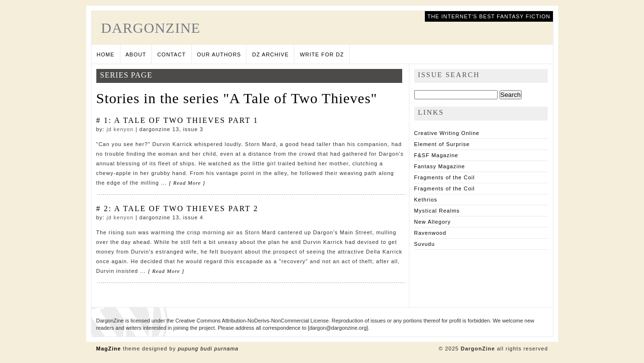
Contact (171, 54)
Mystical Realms (437, 211)
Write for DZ (322, 54)
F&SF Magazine (436, 155)
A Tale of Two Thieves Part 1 (186, 120)
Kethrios (426, 200)
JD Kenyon (120, 129)
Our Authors (219, 54)
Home (106, 54)
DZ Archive (270, 54)
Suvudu (425, 244)
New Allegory (433, 222)
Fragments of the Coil (445, 177)
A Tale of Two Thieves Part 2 (186, 208)
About (136, 54)
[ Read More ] (187, 183)
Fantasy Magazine (440, 166)
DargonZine (151, 28)
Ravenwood (430, 233)
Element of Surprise (442, 144)
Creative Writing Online (447, 133)
